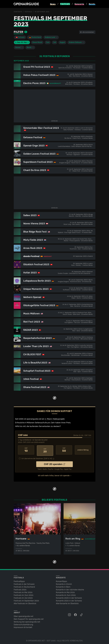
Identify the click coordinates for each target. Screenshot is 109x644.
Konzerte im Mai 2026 (65, 591)
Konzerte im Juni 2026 (66, 594)
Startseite (18, 12)
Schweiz (20, 37)
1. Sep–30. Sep (22, 42)
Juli (54, 42)
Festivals (28, 12)
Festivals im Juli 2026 (23, 597)
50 (64, 450)
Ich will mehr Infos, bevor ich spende (54, 474)
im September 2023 (42, 12)
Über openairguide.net (23, 615)
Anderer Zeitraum (76, 42)
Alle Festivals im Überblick (25, 602)
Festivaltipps (19, 580)
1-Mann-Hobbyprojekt (55, 419)
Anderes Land (51, 37)
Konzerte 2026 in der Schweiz (69, 599)
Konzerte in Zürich (64, 583)
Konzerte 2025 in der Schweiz (69, 597)
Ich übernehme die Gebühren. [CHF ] (37, 457)
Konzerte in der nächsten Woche (70, 588)
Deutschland (35, 37)
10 (26, 450)
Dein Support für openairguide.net (29, 618)
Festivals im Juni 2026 (24, 594)
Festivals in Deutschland (24, 586)
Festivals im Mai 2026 (23, 591)
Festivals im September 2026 (26, 599)
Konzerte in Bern (63, 586)
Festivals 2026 (20, 588)
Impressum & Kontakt (23, 626)
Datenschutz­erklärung (23, 623)
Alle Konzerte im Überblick (67, 602)
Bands (30, 47)
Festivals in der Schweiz (24, 583)
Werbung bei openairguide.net (27, 620)
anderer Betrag (83, 450)
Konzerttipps (61, 580)
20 (45, 450)
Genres (19, 47)
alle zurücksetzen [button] (87, 32)
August (62, 42)
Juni (48, 42)
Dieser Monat (37, 42)
